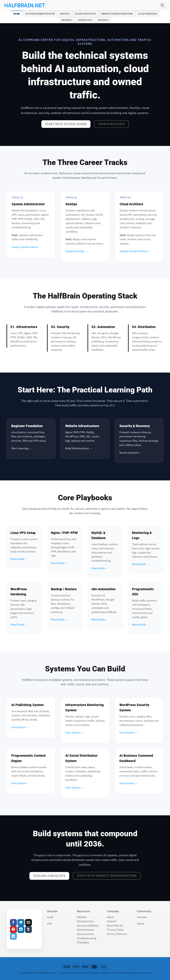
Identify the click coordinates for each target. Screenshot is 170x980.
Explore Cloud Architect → (135, 251)
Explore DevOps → (77, 251)
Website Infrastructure (117, 14)
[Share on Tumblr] (29, 929)
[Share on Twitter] (21, 923)
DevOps (65, 14)
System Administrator (40, 14)
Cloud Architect (85, 14)
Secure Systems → (131, 453)
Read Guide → (19, 559)
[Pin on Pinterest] (13, 929)
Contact (103, 20)
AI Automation (148, 14)
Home (17, 14)
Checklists (85, 20)
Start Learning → (21, 448)
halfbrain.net (20, 5)
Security (67, 20)
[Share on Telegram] (13, 936)
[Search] (163, 5)
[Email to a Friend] (29, 923)
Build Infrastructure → (79, 448)
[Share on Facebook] (13, 923)
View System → (21, 727)
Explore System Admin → (27, 247)
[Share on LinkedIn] (21, 929)
